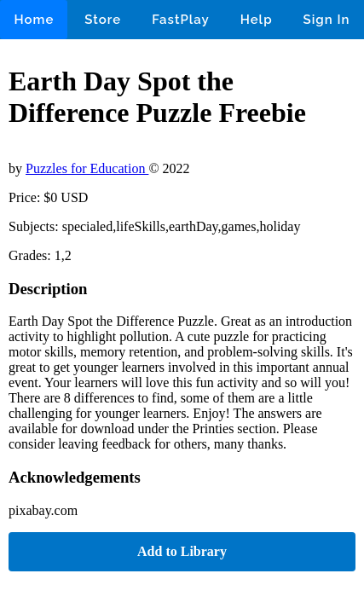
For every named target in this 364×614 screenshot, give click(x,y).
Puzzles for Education (87, 168)
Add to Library (182, 551)
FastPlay (181, 20)
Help (257, 20)
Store (103, 20)
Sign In (327, 20)
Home (34, 20)
